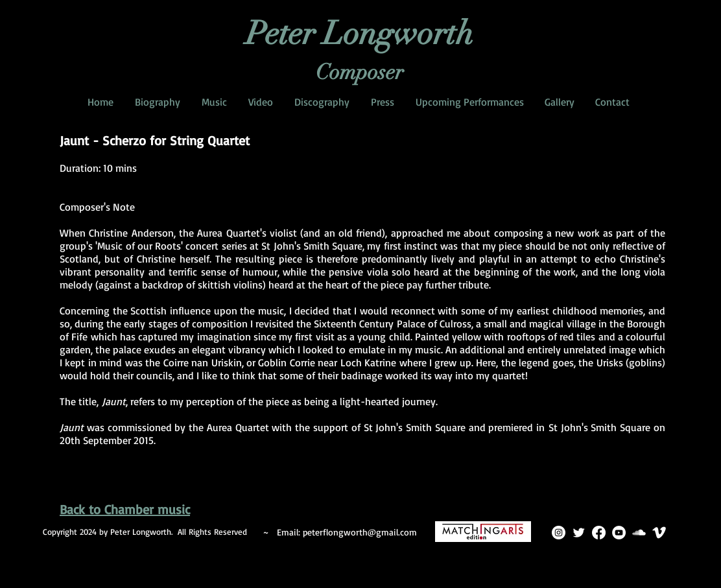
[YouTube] (619, 533)
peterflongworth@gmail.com (360, 532)
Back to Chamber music (125, 509)
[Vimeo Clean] (659, 533)
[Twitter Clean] (579, 533)
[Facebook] (599, 533)
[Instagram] (559, 533)
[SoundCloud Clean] (639, 533)
